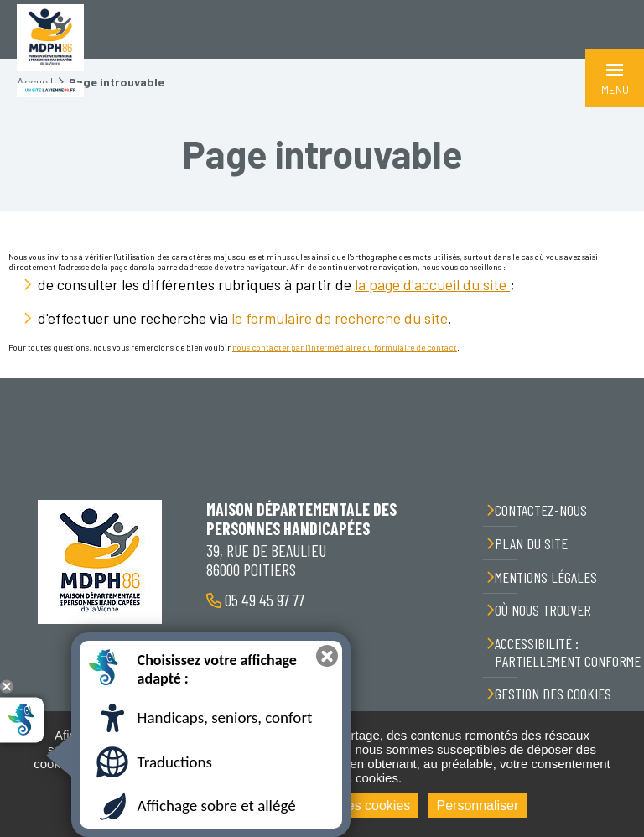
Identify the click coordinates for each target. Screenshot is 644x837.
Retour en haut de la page (619, 378)
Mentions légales (546, 577)
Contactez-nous (541, 510)
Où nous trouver (543, 610)
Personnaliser (478, 806)
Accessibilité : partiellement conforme (568, 652)
